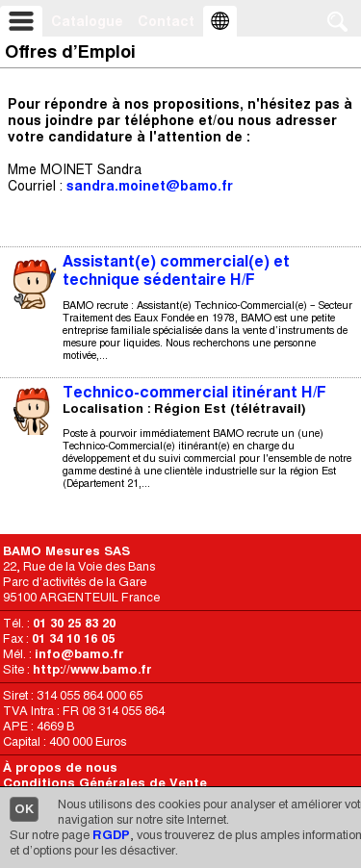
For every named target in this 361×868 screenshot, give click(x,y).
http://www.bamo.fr (92, 669)
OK (24, 809)
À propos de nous (60, 767)
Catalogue (87, 21)
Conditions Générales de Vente (105, 783)
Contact (166, 21)
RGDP (111, 835)
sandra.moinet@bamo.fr (150, 186)
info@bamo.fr (79, 654)
